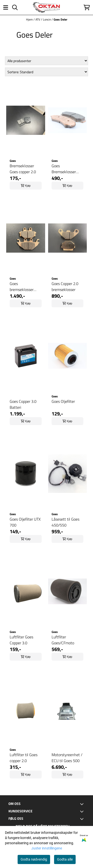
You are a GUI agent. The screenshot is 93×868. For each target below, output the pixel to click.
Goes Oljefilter (63, 401)
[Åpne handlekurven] (87, 7)
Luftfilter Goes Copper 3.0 (21, 640)
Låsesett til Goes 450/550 (65, 522)
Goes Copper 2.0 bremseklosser (65, 287)
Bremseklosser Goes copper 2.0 (23, 169)
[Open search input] (15, 7)
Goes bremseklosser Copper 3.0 (22, 287)
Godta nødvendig (34, 859)
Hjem (30, 19)
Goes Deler (60, 19)
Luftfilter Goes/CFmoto (63, 640)
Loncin (47, 19)
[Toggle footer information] (83, 804)
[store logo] (46, 7)
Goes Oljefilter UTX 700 (25, 522)
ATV (38, 19)
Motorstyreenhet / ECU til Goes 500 (67, 758)
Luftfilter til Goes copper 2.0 (24, 758)
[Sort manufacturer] (47, 61)
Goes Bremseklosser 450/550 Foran (64, 169)
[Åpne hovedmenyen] (6, 7)
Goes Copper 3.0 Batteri (23, 404)
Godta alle (65, 859)
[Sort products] (47, 72)
